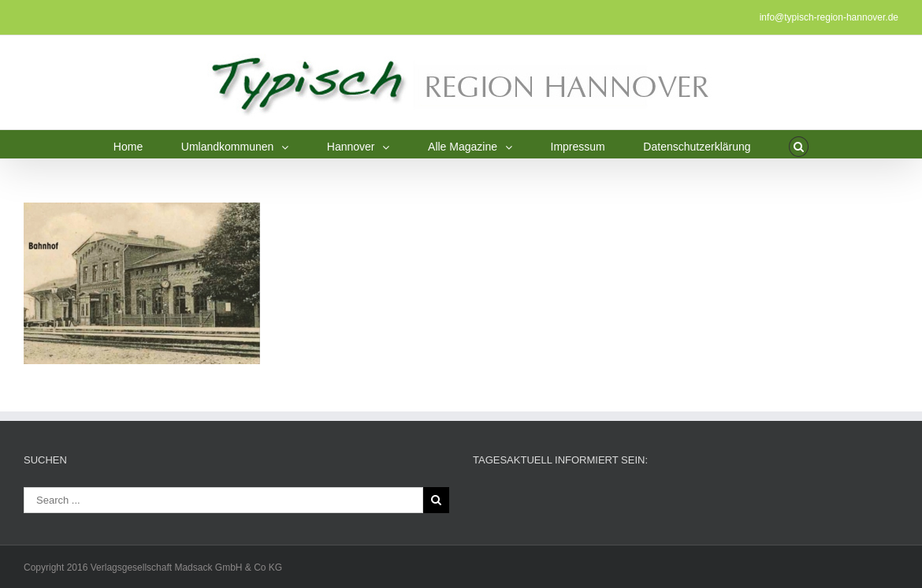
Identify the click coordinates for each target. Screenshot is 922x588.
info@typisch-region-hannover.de (829, 17)
